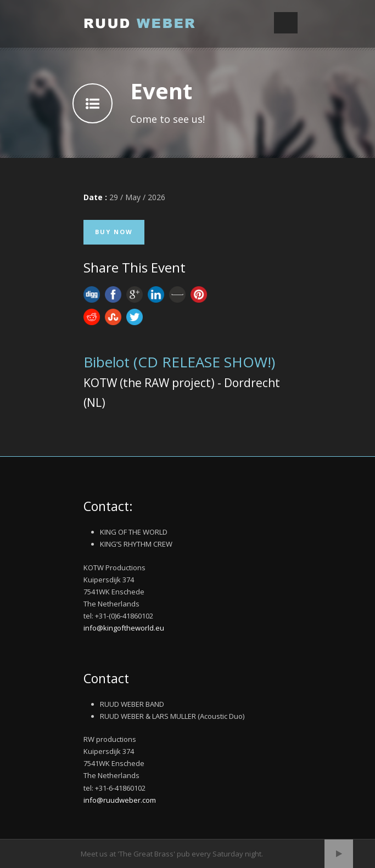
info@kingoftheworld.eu (124, 628)
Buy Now (114, 232)
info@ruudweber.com (120, 800)
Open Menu (286, 23)
